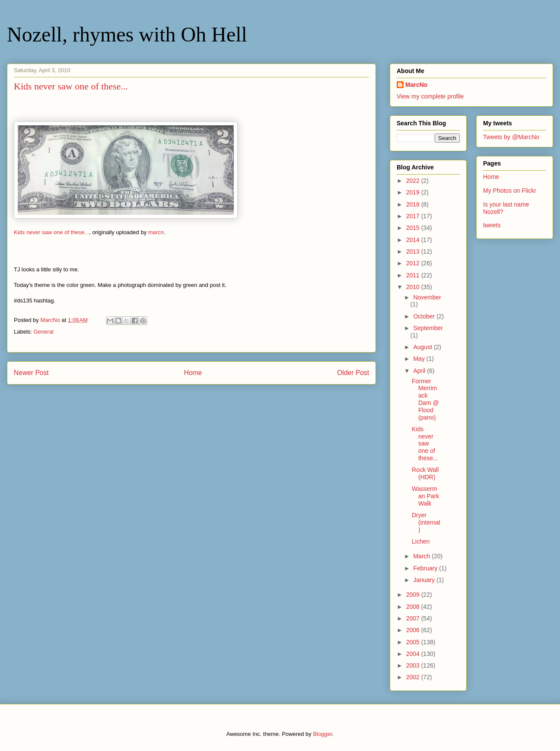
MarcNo (416, 85)
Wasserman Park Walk (425, 496)
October (425, 316)
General (44, 332)
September (428, 328)
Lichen (421, 541)
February (426, 568)
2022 (414, 181)
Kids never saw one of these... (51, 232)
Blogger (322, 734)
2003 (414, 665)
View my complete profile (430, 96)
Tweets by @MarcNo (511, 137)
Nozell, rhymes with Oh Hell (127, 34)
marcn (156, 232)
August (423, 347)
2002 (414, 677)
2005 (414, 642)
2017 (414, 216)
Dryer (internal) (426, 522)
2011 (414, 275)
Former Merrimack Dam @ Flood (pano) (425, 399)
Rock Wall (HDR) (425, 473)
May (420, 359)
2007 (414, 618)
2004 (414, 654)
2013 (414, 251)
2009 (414, 595)
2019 (414, 192)
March (422, 556)
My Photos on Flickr (510, 191)
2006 (414, 630)
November (427, 297)
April (420, 371)
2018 (414, 204)
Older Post (353, 373)
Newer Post (31, 373)
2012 (414, 263)
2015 (414, 228)
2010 (414, 287)
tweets (492, 225)
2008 (414, 607)
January (425, 580)
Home (193, 373)
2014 (414, 240)
